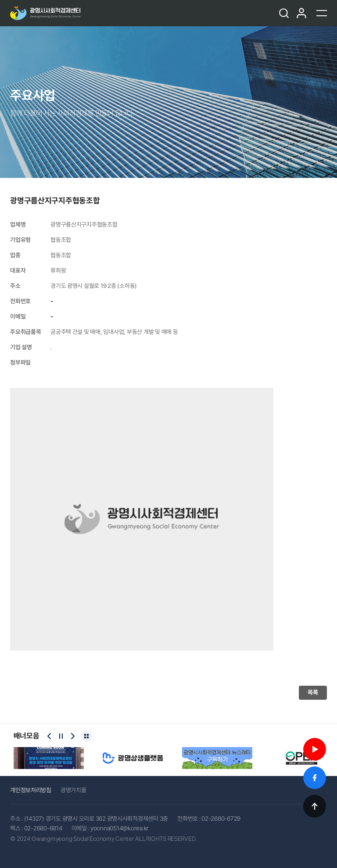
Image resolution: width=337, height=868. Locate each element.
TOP (315, 806)
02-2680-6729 (221, 818)
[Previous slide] (49, 736)
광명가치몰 (73, 790)
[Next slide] (73, 736)
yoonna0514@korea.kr (120, 828)
